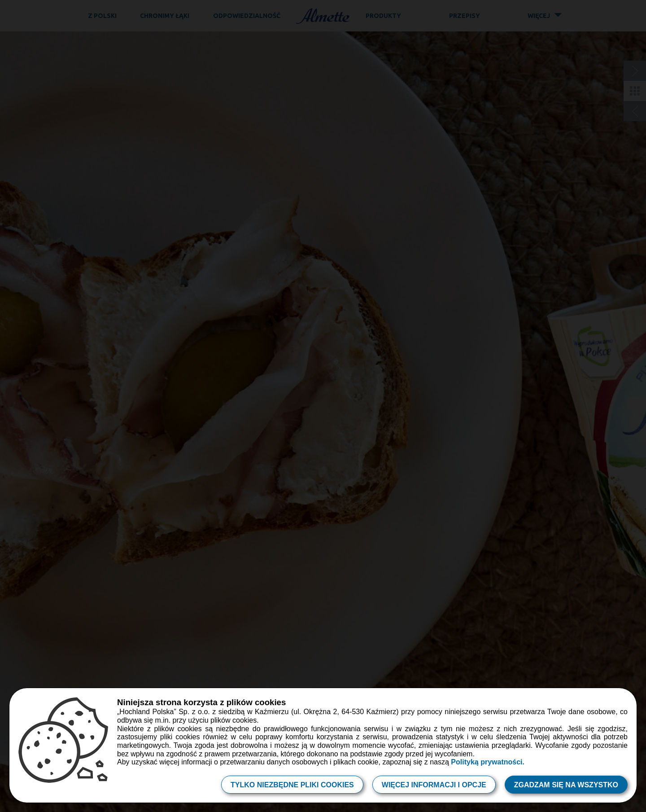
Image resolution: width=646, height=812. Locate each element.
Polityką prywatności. (488, 762)
